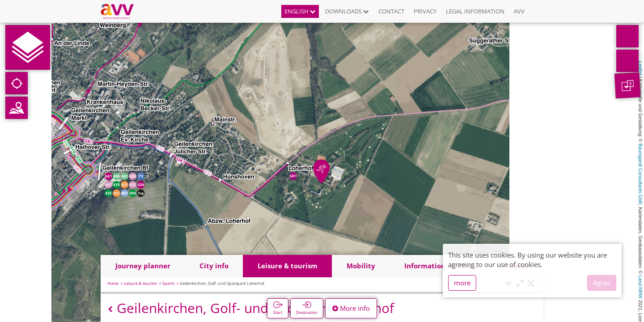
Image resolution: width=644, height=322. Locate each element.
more (462, 283)
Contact (391, 11)
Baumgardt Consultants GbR (640, 174)
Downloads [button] (347, 11)
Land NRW (640, 287)
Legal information (475, 11)
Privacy (425, 11)
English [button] (300, 11)
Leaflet (640, 68)
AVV (519, 11)
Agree (602, 283)
